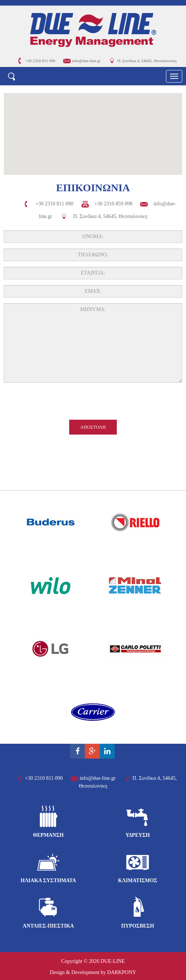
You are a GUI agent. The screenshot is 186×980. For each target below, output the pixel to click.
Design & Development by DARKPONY (93, 972)
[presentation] (93, 403)
